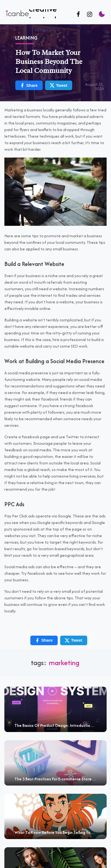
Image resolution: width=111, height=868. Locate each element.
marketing (64, 663)
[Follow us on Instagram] (90, 15)
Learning (26, 38)
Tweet (58, 85)
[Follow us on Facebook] (78, 15)
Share (29, 85)
